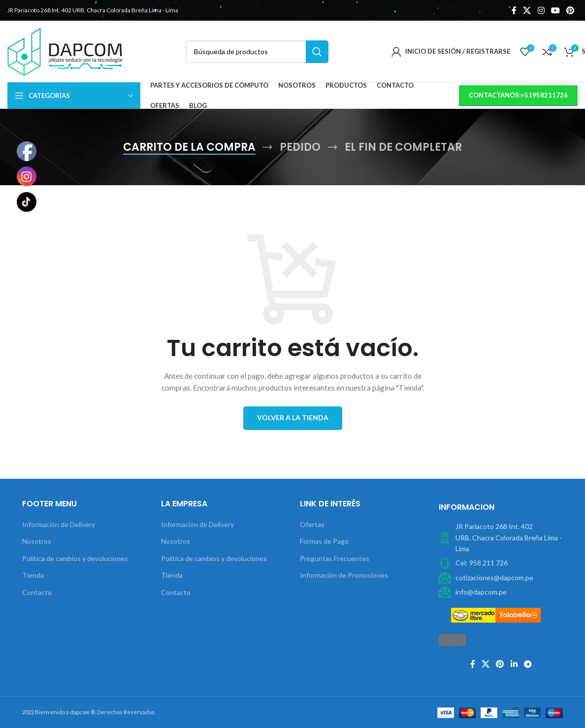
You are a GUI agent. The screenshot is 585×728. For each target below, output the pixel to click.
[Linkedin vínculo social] (514, 664)
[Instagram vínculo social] (541, 10)
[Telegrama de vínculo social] (528, 664)
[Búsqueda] (257, 52)
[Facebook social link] (514, 10)
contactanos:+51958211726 (518, 95)
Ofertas (312, 524)
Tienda (33, 575)
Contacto (37, 592)
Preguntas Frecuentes (335, 558)
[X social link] (527, 10)
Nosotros (37, 541)
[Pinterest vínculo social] (570, 10)
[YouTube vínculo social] (555, 10)
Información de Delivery (59, 524)
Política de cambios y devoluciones (75, 558)
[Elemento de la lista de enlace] (501, 563)
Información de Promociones (344, 575)
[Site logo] (65, 50)
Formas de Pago (324, 541)
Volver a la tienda (293, 417)
